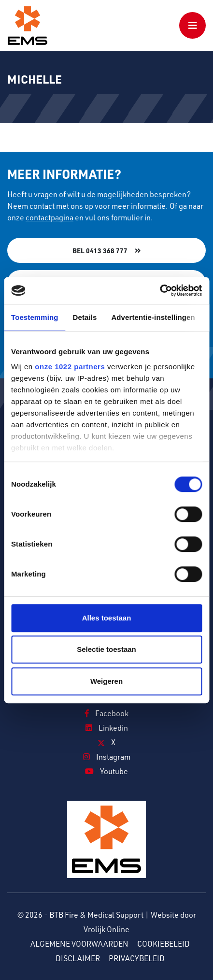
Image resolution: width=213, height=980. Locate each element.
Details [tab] (85, 317)
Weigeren (106, 681)
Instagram (107, 757)
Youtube (106, 771)
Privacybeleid (137, 958)
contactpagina (50, 217)
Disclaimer (78, 958)
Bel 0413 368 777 (100, 250)
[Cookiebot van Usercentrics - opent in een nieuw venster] (160, 290)
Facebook (107, 713)
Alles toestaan (107, 618)
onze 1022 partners (70, 367)
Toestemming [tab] (35, 317)
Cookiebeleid (163, 944)
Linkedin (107, 728)
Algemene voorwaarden (79, 944)
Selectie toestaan (106, 649)
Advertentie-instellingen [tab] (153, 317)
